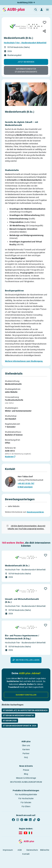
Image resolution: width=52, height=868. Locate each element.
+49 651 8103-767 (26, 483)
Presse (26, 770)
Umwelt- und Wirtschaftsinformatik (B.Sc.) (22, 601)
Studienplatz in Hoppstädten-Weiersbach (25, 710)
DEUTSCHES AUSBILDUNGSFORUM (26, 782)
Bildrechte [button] (45, 850)
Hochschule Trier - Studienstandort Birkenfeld (25, 43)
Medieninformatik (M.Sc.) (17, 566)
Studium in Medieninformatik (18, 715)
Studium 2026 (10, 721)
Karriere (26, 749)
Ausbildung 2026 (26, 2)
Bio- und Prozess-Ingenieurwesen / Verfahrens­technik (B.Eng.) (22, 637)
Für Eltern (26, 806)
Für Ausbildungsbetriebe (26, 794)
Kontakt (26, 854)
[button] (47, 10)
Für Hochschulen (26, 798)
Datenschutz (32, 850)
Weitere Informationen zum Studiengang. (24, 361)
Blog (26, 774)
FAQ (26, 757)
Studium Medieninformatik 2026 (20, 726)
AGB (20, 850)
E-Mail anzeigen (25, 487)
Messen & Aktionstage (26, 778)
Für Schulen (26, 802)
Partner (26, 753)
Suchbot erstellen (26, 695)
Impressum (8, 850)
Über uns (26, 745)
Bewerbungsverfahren (35, 512)
